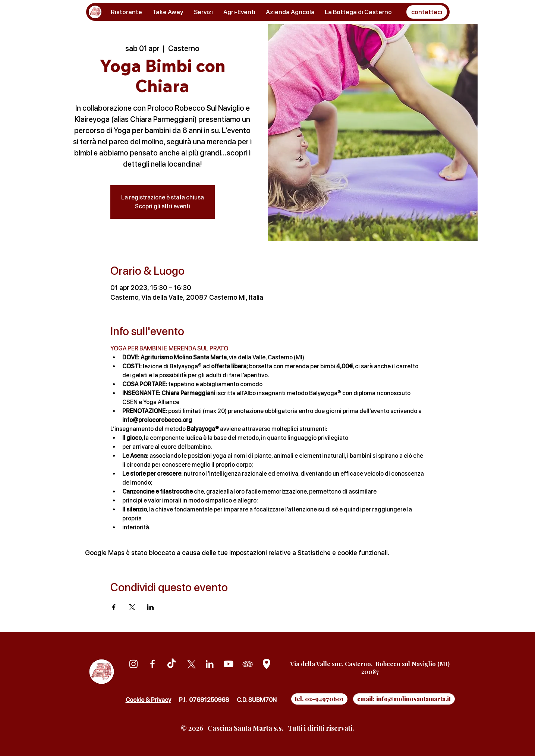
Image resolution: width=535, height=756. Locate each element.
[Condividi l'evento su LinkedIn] (150, 607)
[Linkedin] (210, 664)
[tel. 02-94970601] (319, 699)
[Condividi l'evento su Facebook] (114, 607)
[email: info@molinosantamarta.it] (404, 699)
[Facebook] (152, 664)
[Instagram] (133, 664)
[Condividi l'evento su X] (132, 607)
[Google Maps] (267, 664)
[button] (427, 12)
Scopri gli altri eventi (163, 206)
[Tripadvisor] (248, 664)
